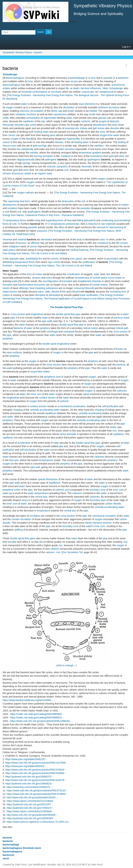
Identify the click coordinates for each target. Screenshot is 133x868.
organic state (45, 173)
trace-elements (87, 104)
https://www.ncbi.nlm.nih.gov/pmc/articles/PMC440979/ (36, 780)
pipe (12, 318)
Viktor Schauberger (113, 88)
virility (6, 118)
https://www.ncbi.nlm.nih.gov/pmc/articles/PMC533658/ (36, 773)
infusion (7, 173)
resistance (103, 243)
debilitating (8, 262)
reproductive (60, 114)
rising (37, 220)
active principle (68, 434)
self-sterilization (28, 450)
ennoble (12, 542)
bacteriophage (77, 78)
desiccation (68, 201)
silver (122, 156)
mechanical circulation (104, 516)
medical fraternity (79, 250)
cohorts (54, 259)
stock (6, 858)
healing (38, 132)
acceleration (24, 443)
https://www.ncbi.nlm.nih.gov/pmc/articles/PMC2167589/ (37, 763)
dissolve (115, 128)
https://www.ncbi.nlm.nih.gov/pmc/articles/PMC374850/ (37, 794)
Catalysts (66, 156)
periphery (45, 328)
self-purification (110, 406)
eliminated (46, 239)
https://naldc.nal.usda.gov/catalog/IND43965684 (37, 714)
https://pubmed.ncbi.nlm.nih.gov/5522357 (30, 804)
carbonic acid (62, 490)
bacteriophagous (12, 85)
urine (102, 132)
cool (7, 212)
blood (54, 111)
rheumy (7, 146)
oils (41, 542)
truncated (67, 281)
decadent (90, 220)
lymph (71, 111)
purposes (42, 231)
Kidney (84, 128)
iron (115, 431)
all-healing (77, 142)
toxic (72, 259)
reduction (93, 224)
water (24, 104)
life (67, 88)
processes (39, 285)
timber (113, 427)
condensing (107, 220)
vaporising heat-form (19, 201)
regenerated (50, 118)
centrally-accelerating (41, 410)
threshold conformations (34, 92)
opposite (14, 259)
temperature (43, 511)
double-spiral (49, 344)
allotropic (24, 288)
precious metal (121, 318)
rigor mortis (54, 262)
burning (38, 156)
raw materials (108, 224)
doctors (22, 243)
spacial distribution (48, 479)
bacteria (38, 52)
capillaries (28, 121)
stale (96, 274)
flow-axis (14, 460)
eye (43, 121)
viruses (74, 81)
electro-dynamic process (98, 523)
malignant (14, 246)
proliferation (89, 262)
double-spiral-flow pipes (23, 538)
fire (40, 259)
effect (61, 227)
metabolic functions (26, 114)
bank (83, 295)
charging (18, 410)
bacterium (123, 78)
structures (56, 92)
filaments (18, 328)
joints (115, 125)
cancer (12, 135)
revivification (74, 274)
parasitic (108, 78)
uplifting (18, 530)
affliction (35, 243)
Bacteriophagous (15, 78)
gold (35, 146)
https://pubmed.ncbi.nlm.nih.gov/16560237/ (30, 777)
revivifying (115, 292)
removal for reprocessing (110, 227)
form (29, 274)
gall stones (99, 128)
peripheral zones (12, 490)
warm (41, 292)
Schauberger (10, 74)
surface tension (48, 398)
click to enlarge (65, 665)
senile (92, 114)
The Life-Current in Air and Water (48, 253)
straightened (84, 281)
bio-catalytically (25, 149)
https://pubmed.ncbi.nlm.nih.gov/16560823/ (30, 784)
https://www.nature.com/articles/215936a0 (30, 811)
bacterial (8, 841)
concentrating (122, 220)
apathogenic (94, 160)
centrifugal (52, 332)
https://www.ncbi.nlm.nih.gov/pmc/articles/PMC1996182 (41, 721)
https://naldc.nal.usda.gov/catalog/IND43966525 (37, 718)
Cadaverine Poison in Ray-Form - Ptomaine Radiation (54, 215)
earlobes (99, 146)
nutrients (86, 121)
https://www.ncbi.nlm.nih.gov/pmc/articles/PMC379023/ (36, 770)
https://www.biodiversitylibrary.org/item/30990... (29, 700)
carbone (64, 401)
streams (36, 278)
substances (52, 288)
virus (93, 78)
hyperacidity (73, 139)
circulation (35, 516)
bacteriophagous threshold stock (22, 848)
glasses (102, 118)
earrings (43, 146)
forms (61, 220)
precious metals (23, 173)
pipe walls (47, 321)
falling (80, 220)
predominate (72, 224)
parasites (85, 208)
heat (69, 220)
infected (75, 292)
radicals (30, 193)
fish (108, 274)
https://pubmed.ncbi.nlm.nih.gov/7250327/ (30, 808)
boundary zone (98, 490)
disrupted (40, 295)
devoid (55, 292)
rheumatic (87, 166)
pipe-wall (35, 467)
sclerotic (52, 166)
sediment (103, 107)
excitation (12, 208)
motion (125, 205)
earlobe (34, 153)
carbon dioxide (113, 504)
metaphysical (106, 92)
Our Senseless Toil (73, 552)
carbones (122, 391)
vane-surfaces (14, 352)
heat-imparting (37, 288)
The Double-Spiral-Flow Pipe (66, 307)
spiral (86, 394)
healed (93, 111)
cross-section (18, 314)
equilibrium (51, 413)
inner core (36, 394)
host (30, 81)
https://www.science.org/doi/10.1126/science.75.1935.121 (39, 822)
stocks (6, 288)
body (79, 239)
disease (59, 142)
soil (83, 201)
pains (53, 135)
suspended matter (40, 372)
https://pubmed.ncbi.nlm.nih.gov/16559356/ (31, 818)
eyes (14, 146)
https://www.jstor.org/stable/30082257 (27, 759)
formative (8, 285)
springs (26, 163)
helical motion (91, 328)
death (76, 88)
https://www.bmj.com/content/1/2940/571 (30, 787)
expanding (51, 220)
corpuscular (87, 92)
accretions (114, 107)
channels (96, 281)
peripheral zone (53, 377)
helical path (122, 328)
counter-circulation (21, 519)
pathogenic (51, 160)
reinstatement (82, 278)
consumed (79, 288)
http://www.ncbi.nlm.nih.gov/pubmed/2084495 (32, 815)
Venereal (7, 239)
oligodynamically (26, 160)
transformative (26, 285)
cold (14, 224)
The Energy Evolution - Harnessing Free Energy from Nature (40, 95)
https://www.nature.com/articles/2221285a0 (31, 801)
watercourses (10, 292)
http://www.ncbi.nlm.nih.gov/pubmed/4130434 (32, 797)
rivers (49, 278)
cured (33, 125)
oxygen (10, 107)
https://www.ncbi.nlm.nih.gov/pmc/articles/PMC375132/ (37, 790)
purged (103, 121)
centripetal (69, 332)
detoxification (100, 125)
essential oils (72, 128)
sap (60, 111)
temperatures (58, 224)
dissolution (69, 107)
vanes (100, 318)
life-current (122, 243)
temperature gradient (90, 153)
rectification (92, 295)
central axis (41, 497)
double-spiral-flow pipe (68, 314)
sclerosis (24, 111)
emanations (96, 156)
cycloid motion (100, 285)
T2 (4, 220)
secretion (70, 149)
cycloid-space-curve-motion (107, 278)
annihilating (32, 259)
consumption (33, 118)
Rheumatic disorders (14, 125)
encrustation (37, 111)
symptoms (62, 166)
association (113, 259)
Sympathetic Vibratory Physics (17, 52)
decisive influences (91, 88)
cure (66, 170)
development (10, 205)
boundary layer (98, 500)
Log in (126, 47)
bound (90, 288)
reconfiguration (50, 281)
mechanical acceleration (73, 406)
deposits (114, 121)
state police (9, 250)
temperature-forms (16, 220)
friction (120, 349)
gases (79, 259)
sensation (48, 156)
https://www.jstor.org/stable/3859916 (26, 766)
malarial (22, 239)
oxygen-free (106, 135)
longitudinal (37, 314)
